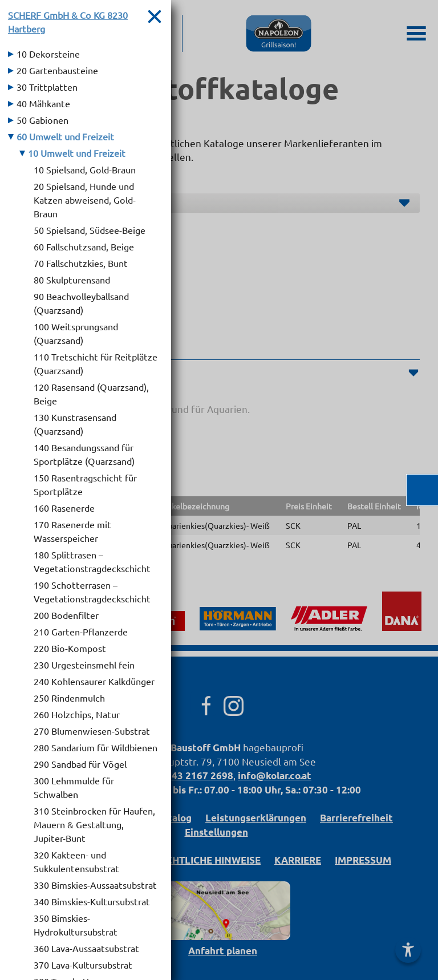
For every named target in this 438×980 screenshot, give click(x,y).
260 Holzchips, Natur (77, 714)
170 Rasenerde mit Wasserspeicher (72, 531)
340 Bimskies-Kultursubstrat (92, 901)
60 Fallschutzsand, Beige (84, 246)
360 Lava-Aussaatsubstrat (86, 948)
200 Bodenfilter (66, 615)
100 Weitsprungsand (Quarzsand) (76, 333)
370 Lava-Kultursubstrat (83, 965)
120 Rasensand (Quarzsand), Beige (91, 394)
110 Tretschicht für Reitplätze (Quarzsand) (96, 363)
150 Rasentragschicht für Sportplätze (85, 484)
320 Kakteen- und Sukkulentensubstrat (76, 861)
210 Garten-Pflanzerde (81, 631)
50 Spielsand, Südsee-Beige (90, 230)
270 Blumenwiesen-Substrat (92, 731)
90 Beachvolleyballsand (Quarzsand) (81, 303)
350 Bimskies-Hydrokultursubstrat (76, 925)
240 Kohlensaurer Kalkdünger (94, 681)
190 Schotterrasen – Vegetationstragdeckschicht (92, 592)
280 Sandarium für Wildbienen (96, 747)
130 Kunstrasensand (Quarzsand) (75, 424)
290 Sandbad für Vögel (80, 764)
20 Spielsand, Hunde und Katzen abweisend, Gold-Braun (85, 200)
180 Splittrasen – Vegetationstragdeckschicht (92, 561)
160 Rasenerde (64, 508)
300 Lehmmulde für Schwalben (74, 787)
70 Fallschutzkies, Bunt (81, 263)
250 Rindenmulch (69, 698)
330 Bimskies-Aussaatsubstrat (95, 885)
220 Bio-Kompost (70, 648)
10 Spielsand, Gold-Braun (85, 169)
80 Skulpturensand (72, 280)
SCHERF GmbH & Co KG (68, 22)
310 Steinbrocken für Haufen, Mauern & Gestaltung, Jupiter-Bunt (94, 824)
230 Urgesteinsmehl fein (84, 665)
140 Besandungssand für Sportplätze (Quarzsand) (84, 454)
